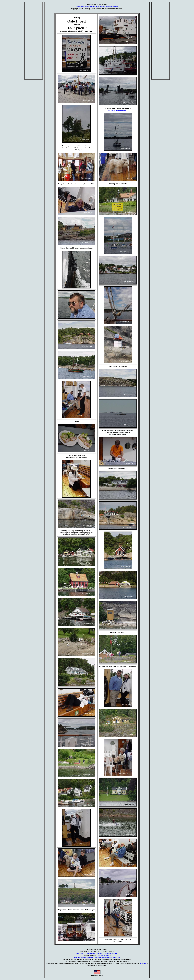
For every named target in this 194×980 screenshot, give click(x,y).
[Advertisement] (34, 41)
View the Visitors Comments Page (85, 957)
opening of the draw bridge (117, 110)
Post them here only (103, 955)
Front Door (80, 7)
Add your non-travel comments (109, 957)
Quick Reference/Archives (109, 7)
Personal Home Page (92, 7)
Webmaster (143, 963)
